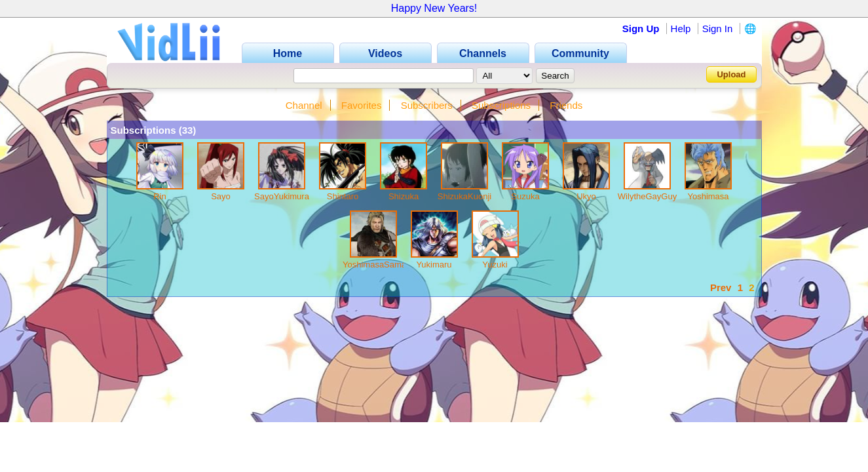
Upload (731, 74)
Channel (304, 105)
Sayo (221, 196)
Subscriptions (501, 105)
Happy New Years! (434, 8)
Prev (721, 287)
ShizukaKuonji (464, 196)
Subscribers (427, 105)
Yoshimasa (708, 196)
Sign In (718, 29)
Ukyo (586, 196)
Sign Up (641, 29)
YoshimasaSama (374, 265)
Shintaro (343, 196)
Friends (566, 105)
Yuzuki (495, 265)
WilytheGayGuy (647, 196)
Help (681, 29)
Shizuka (404, 196)
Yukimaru (434, 265)
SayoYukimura (282, 196)
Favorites (362, 105)
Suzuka (525, 196)
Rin (160, 196)
